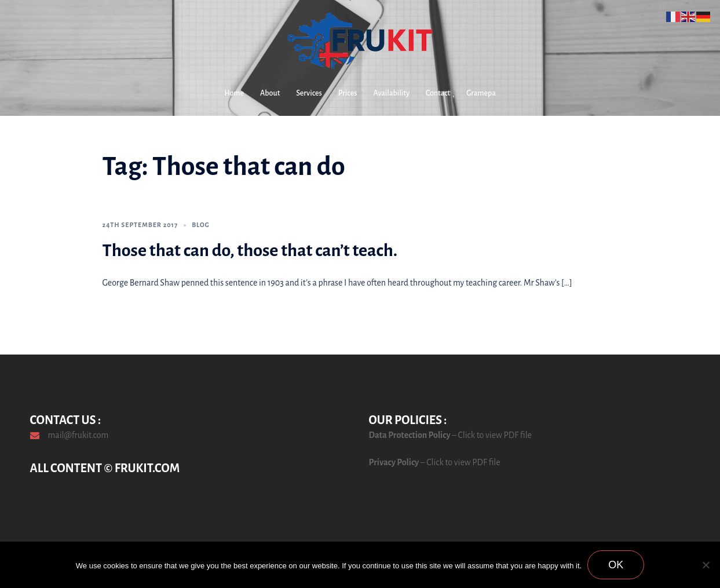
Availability (392, 93)
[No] (706, 565)
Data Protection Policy (410, 435)
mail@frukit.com (78, 435)
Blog (201, 225)
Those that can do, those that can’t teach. (250, 250)
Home (234, 93)
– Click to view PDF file (491, 435)
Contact (438, 93)
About (270, 93)
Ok (616, 565)
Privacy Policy (394, 462)
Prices (348, 93)
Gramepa (481, 93)
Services (309, 93)
